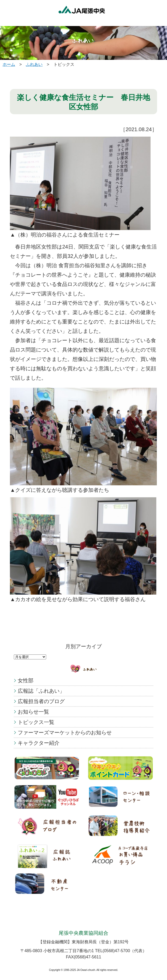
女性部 (26, 680)
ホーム (9, 64)
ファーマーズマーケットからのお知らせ (65, 733)
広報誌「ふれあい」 (41, 691)
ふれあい (34, 64)
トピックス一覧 (36, 722)
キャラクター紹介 (39, 743)
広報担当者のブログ (41, 701)
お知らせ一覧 (33, 712)
